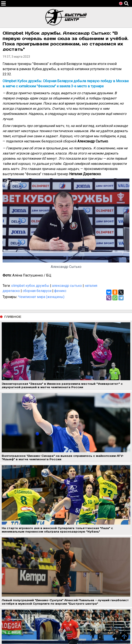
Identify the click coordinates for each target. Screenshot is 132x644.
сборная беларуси (37, 291)
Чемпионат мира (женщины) (41, 297)
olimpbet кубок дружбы (30, 286)
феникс (60, 291)
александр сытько (67, 286)
